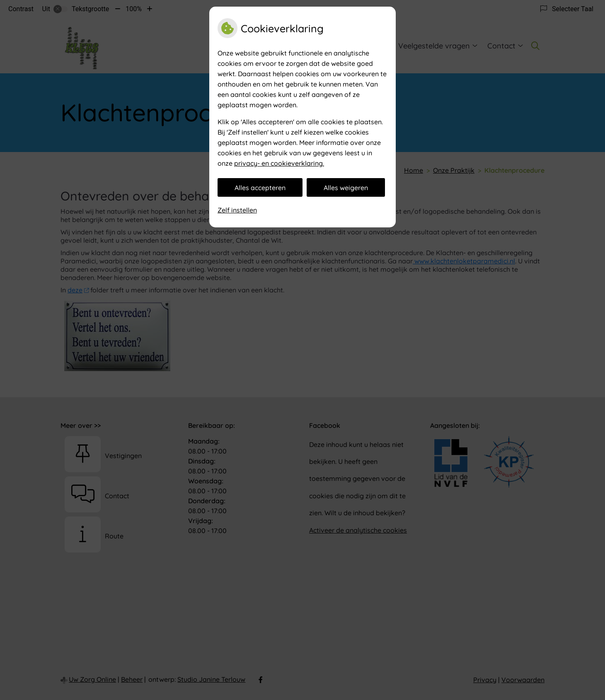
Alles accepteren (260, 188)
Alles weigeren (346, 188)
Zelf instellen (237, 210)
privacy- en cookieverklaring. (279, 163)
